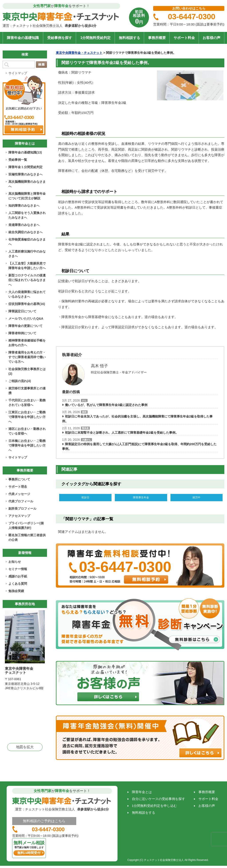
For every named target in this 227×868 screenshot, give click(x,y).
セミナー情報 (18, 569)
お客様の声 (211, 38)
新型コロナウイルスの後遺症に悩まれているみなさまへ (27, 280)
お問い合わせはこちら (189, 8)
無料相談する (129, 38)
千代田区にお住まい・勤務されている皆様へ (27, 403)
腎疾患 (85, 428)
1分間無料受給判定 (95, 38)
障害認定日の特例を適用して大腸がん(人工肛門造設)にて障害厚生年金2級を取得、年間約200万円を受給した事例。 (139, 446)
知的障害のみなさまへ (24, 206)
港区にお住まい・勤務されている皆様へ (27, 431)
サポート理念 (18, 487)
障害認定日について (22, 311)
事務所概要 (157, 38)
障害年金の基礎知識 (23, 38)
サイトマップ (18, 73)
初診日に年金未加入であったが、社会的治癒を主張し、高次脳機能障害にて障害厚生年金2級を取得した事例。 (137, 419)
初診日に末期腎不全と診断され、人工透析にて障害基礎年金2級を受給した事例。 (122, 433)
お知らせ (15, 562)
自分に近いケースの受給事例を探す (159, 800)
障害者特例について (22, 333)
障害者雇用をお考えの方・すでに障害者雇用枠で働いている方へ (27, 357)
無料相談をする (144, 814)
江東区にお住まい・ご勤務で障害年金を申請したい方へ (27, 417)
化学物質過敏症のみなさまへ (27, 242)
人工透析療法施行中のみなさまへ (27, 254)
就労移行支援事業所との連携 (27, 391)
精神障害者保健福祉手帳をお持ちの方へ (27, 343)
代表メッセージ (19, 494)
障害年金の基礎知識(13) (25, 152)
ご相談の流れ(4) (20, 381)
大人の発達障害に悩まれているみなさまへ (27, 294)
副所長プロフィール (22, 509)
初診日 (85, 498)
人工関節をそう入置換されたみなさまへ (27, 215)
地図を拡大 (25, 747)
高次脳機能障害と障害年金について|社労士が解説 (27, 196)
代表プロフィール (21, 501)
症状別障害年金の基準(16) (27, 304)
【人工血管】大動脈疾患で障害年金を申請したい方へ (27, 266)
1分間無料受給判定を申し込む (154, 807)
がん (84, 401)
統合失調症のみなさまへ (25, 232)
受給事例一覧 (18, 160)
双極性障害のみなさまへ (25, 174)
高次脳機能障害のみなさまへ (27, 184)
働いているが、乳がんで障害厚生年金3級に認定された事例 (106, 405)
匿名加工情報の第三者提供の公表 (27, 537)
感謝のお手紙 (18, 576)
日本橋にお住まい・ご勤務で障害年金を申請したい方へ (27, 445)
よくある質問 (18, 584)
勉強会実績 (16, 591)
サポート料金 (184, 38)
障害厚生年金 (141, 498)
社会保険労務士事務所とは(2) (27, 371)
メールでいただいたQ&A (26, 318)
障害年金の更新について (25, 326)
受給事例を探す (60, 38)
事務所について (19, 479)
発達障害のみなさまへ (24, 225)
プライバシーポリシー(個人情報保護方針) (26, 525)
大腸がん (86, 440)
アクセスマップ (19, 516)
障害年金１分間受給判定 (25, 167)
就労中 (196, 498)
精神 (84, 412)
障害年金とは (142, 793)
